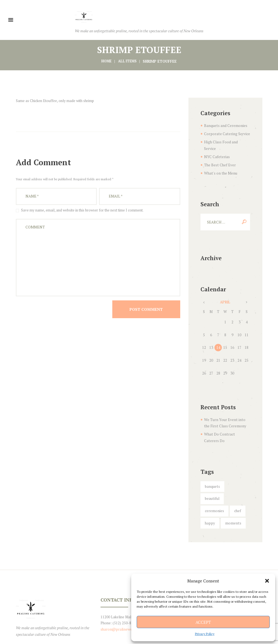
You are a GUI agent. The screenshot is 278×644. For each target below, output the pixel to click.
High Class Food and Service (227, 141)
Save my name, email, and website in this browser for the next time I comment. (82, 209)
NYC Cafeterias (216, 149)
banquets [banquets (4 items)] (212, 477)
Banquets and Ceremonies (225, 125)
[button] (267, 581)
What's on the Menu (220, 165)
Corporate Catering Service (226, 133)
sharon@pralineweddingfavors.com (129, 607)
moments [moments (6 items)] (231, 501)
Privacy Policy (205, 634)
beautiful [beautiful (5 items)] (236, 477)
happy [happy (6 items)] (209, 501)
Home (106, 61)
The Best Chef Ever (220, 157)
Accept (203, 622)
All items (127, 61)
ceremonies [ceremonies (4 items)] (214, 489)
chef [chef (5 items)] (236, 489)
